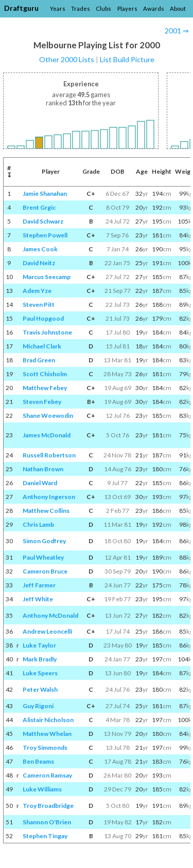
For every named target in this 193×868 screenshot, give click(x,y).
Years (58, 8)
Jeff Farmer (39, 585)
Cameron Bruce (45, 571)
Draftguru (21, 8)
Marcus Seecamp (47, 277)
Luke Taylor (39, 645)
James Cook (40, 249)
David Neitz (39, 263)
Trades (81, 8)
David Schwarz (43, 221)
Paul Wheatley (43, 557)
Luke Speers (40, 673)
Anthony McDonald (50, 615)
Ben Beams (38, 761)
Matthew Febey (45, 388)
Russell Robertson (49, 455)
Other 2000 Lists (67, 59)
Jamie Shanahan (45, 193)
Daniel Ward (40, 483)
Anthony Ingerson (49, 497)
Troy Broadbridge (48, 806)
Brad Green (39, 360)
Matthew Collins (46, 511)
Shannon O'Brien (47, 822)
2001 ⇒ (177, 31)
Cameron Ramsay (47, 775)
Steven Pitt (39, 304)
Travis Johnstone (47, 332)
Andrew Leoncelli (47, 631)
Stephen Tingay (45, 836)
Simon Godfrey (44, 541)
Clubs (103, 8)
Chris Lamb (38, 524)
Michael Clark (42, 346)
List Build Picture (127, 59)
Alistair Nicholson (48, 720)
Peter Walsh (40, 689)
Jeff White (38, 599)
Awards (154, 8)
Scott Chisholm (45, 374)
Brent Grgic (39, 207)
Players (127, 8)
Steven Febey (42, 402)
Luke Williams (42, 789)
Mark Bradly (40, 659)
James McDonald (47, 435)
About (178, 8)
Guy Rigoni (38, 706)
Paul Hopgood (43, 318)
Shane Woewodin (48, 415)
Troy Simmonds (45, 747)
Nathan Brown (43, 469)
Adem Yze (37, 291)
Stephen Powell (45, 235)
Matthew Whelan (47, 734)
